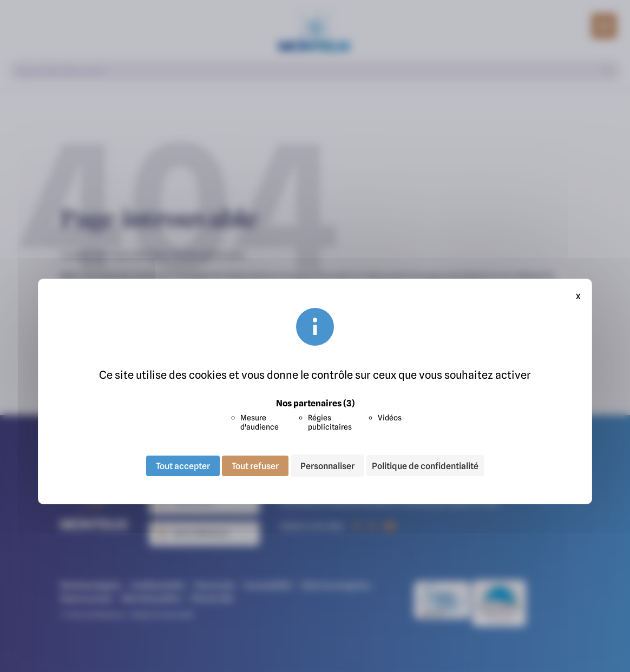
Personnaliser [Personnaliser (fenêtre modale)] (327, 465)
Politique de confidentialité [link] (425, 466)
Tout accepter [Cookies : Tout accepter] (183, 465)
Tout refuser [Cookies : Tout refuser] (255, 465)
